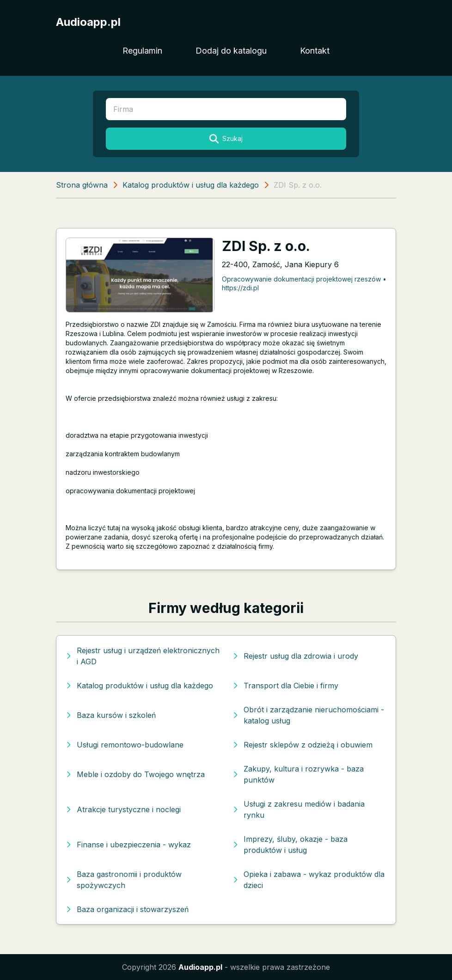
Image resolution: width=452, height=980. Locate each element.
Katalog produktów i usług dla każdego (191, 185)
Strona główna (82, 185)
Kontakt (315, 51)
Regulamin (142, 51)
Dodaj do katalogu (231, 51)
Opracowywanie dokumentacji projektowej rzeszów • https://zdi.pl (304, 283)
